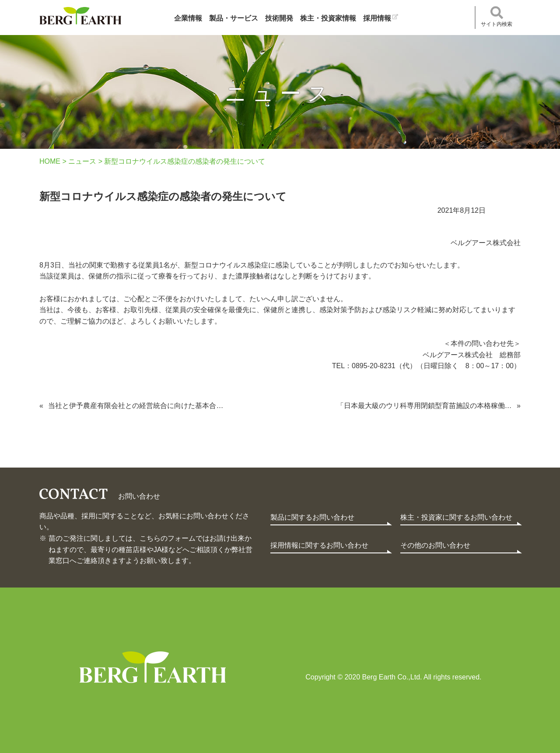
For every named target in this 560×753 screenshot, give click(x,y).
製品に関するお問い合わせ (312, 517)
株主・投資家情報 (328, 18)
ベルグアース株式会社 (80, 16)
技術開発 (279, 18)
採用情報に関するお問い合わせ (319, 545)
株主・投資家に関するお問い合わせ (456, 517)
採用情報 (377, 18)
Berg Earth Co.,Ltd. (153, 667)
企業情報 (188, 18)
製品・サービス (234, 18)
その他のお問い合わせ (435, 545)
